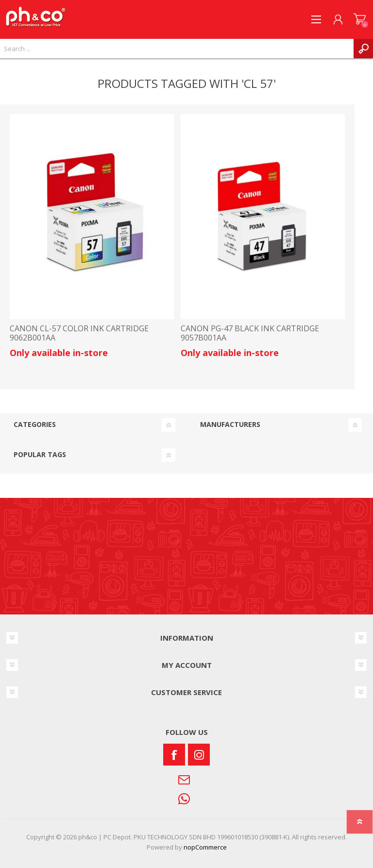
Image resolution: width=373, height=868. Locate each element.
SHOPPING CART (360, 19)
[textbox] (177, 49)
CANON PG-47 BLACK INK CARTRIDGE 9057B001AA (250, 333)
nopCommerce (205, 847)
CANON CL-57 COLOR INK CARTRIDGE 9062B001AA (79, 333)
